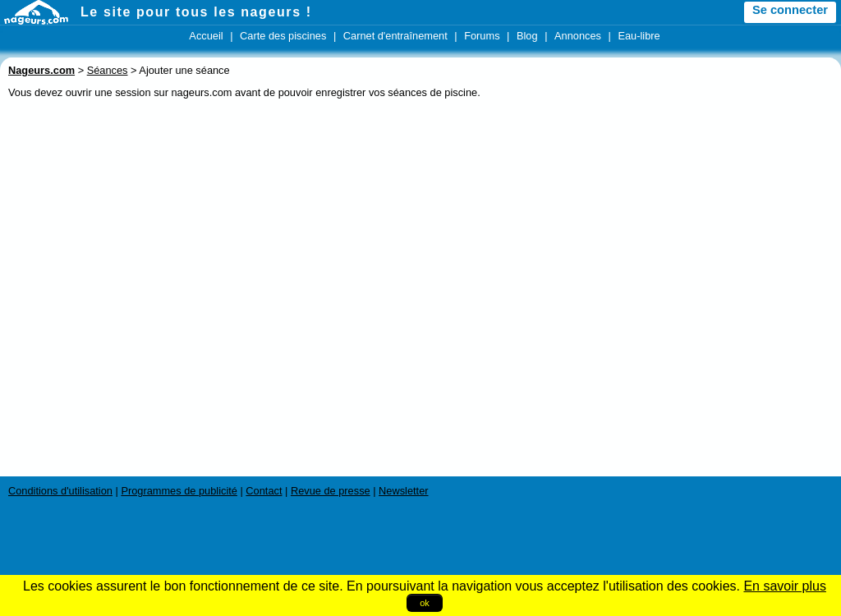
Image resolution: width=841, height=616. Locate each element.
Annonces (578, 36)
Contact (264, 491)
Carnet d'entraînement (395, 36)
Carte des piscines (283, 36)
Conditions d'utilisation (60, 491)
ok (425, 603)
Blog (527, 36)
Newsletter (403, 491)
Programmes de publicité (179, 491)
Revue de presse (331, 491)
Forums (482, 36)
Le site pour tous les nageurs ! (196, 12)
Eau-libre (639, 36)
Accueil (206, 36)
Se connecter (790, 10)
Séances (108, 70)
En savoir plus (785, 586)
